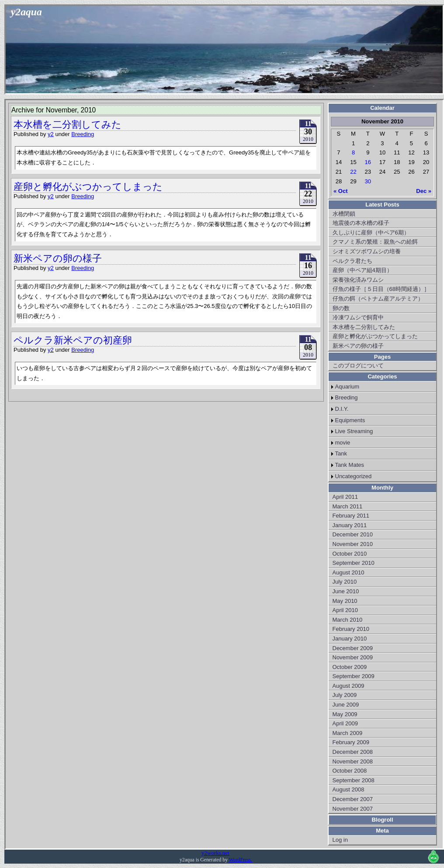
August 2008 (349, 789)
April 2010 (345, 610)
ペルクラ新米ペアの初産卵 (73, 340)
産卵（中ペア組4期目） (362, 270)
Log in (340, 840)
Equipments (350, 420)
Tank (341, 453)
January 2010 (350, 639)
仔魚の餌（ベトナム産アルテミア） (378, 299)
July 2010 (345, 582)
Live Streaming (354, 431)
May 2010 (345, 601)
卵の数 (341, 308)
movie (343, 443)
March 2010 (348, 620)
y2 (51, 134)
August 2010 (349, 572)
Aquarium (347, 387)
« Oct (341, 191)
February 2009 (351, 742)
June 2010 (346, 591)
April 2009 (345, 723)
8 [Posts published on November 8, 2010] (353, 152)
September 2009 (354, 676)
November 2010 (353, 544)
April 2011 (345, 497)
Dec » (424, 191)
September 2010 (354, 563)
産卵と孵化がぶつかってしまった (88, 187)
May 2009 (345, 714)
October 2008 (350, 771)
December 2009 (353, 648)
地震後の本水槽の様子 (361, 223)
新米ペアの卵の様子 (58, 258)
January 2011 (350, 525)
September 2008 (354, 780)
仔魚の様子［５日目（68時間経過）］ (381, 289)
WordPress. (241, 860)
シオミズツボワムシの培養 (367, 251)
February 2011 (351, 516)
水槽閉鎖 (344, 214)
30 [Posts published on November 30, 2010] (368, 181)
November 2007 (353, 809)
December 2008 (353, 752)
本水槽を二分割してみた (68, 124)
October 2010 (350, 554)
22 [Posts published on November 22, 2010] (353, 172)
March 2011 (348, 506)
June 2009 (346, 705)
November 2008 (353, 761)
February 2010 (351, 629)
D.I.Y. (342, 409)
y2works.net (215, 853)
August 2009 (349, 686)
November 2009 (353, 657)
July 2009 (345, 695)
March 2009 (348, 733)
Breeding (83, 134)
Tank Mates (350, 465)
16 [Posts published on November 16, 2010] (368, 162)
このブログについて (358, 366)
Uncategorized (354, 476)
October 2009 (350, 667)
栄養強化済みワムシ (358, 280)
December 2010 (353, 534)
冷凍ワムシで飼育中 (358, 317)
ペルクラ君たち (352, 261)
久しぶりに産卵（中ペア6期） (371, 233)
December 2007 (353, 799)
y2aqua (26, 12)
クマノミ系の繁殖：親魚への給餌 (375, 242)
